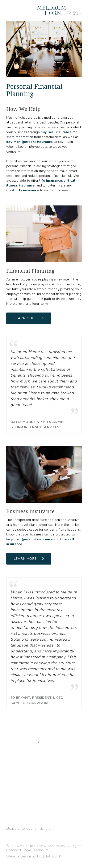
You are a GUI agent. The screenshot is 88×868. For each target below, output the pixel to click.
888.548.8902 (21, 742)
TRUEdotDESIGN (49, 856)
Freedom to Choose (33, 787)
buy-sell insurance (56, 132)
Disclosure (41, 850)
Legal (27, 850)
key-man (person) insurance (30, 142)
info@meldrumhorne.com (39, 748)
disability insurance (23, 190)
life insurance (51, 181)
